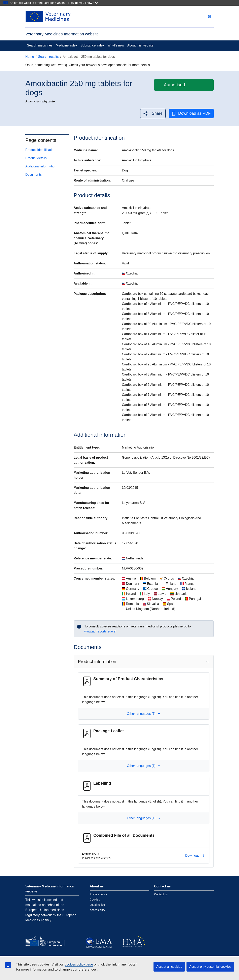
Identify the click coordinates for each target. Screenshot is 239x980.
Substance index (92, 45)
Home (30, 57)
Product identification (40, 150)
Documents (33, 175)
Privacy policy (98, 894)
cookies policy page (79, 964)
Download (195, 856)
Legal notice (97, 905)
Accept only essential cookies (210, 967)
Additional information (41, 166)
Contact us (161, 894)
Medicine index (66, 45)
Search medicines (40, 45)
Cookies (95, 900)
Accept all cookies (169, 967)
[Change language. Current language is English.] (210, 17)
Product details (36, 158)
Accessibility (97, 910)
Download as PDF (191, 113)
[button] (153, 113)
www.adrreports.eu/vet (100, 631)
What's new (116, 45)
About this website (140, 45)
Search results (48, 57)
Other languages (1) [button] (144, 714)
